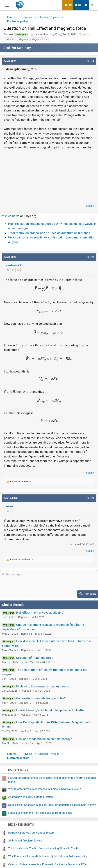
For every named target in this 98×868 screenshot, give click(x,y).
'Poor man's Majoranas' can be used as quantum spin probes (49, 233)
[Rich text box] (49, 579)
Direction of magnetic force (35, 658)
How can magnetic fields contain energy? (44, 739)
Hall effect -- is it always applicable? (40, 613)
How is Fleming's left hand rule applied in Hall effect (51, 710)
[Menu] (7, 5)
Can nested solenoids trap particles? (41, 698)
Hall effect (10, 39)
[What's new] (92, 5)
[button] (88, 61)
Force (86, 35)
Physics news (10, 216)
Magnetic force (39, 39)
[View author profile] (18, 270)
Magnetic (24, 39)
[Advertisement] (49, 176)
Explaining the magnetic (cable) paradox (43, 686)
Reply (91, 206)
